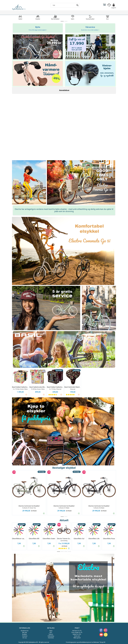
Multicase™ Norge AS (99, 642)
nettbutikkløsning (83, 642)
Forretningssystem (71, 642)
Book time (84, 30)
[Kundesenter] (109, 5)
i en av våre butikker (93, 30)
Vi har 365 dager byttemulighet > (38, 30)
